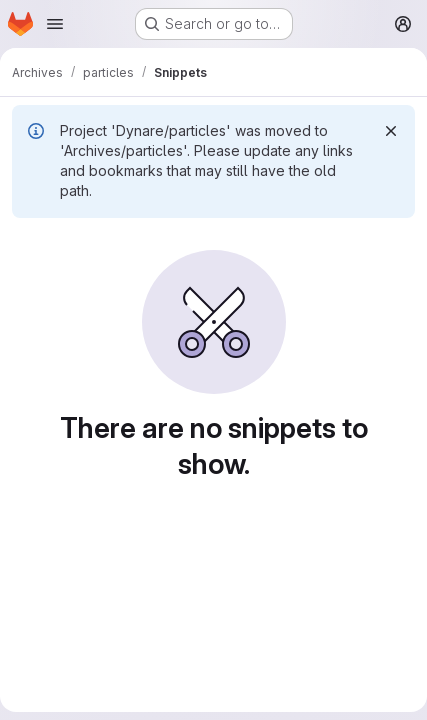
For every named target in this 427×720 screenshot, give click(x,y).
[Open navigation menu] (55, 24)
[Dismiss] (391, 131)
